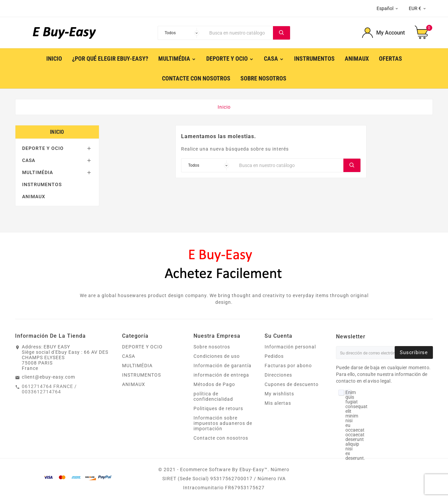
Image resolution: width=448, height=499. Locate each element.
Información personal (290, 347)
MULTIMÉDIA (38, 172)
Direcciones (278, 375)
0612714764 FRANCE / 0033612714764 (49, 389)
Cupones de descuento (292, 384)
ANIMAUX (34, 197)
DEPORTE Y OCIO (43, 148)
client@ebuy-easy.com (48, 377)
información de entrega (221, 375)
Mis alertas (278, 403)
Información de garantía (222, 366)
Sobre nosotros (212, 347)
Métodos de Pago (214, 384)
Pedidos (274, 356)
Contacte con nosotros (221, 438)
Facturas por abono (288, 366)
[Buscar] (239, 33)
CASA (29, 160)
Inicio (57, 132)
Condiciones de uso (217, 356)
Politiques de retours (218, 408)
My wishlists (279, 394)
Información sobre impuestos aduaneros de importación (223, 423)
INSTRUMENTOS (42, 184)
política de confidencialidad (213, 396)
